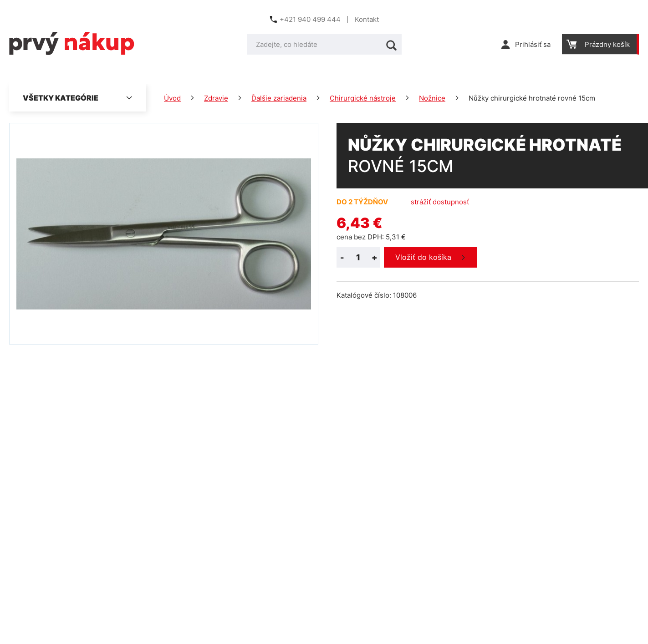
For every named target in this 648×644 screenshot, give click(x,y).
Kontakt (367, 19)
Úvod (172, 98)
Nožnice (432, 98)
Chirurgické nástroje (363, 98)
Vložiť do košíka (423, 257)
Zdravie (216, 98)
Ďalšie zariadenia (279, 98)
